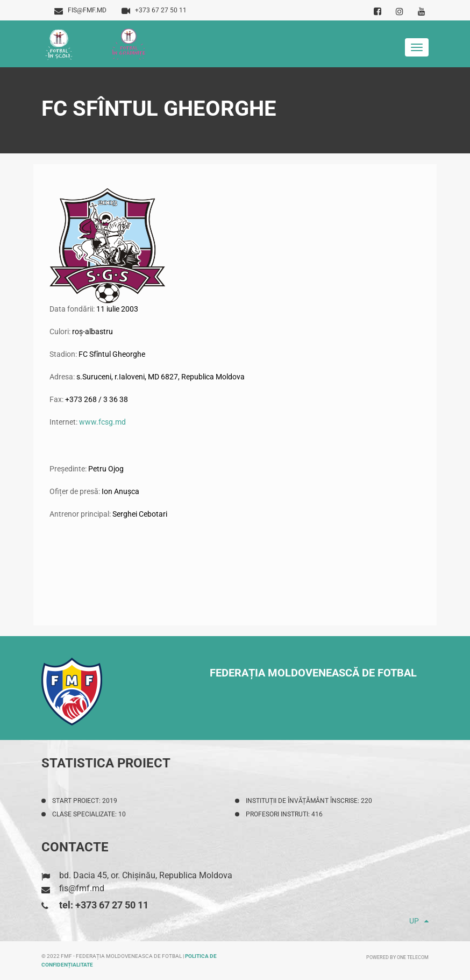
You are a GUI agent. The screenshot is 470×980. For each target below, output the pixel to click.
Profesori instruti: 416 (284, 814)
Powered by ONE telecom (397, 957)
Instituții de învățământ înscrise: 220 (309, 801)
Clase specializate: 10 (89, 814)
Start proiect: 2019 (85, 801)
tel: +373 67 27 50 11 (104, 905)
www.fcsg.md (102, 422)
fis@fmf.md (80, 10)
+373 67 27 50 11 (154, 10)
